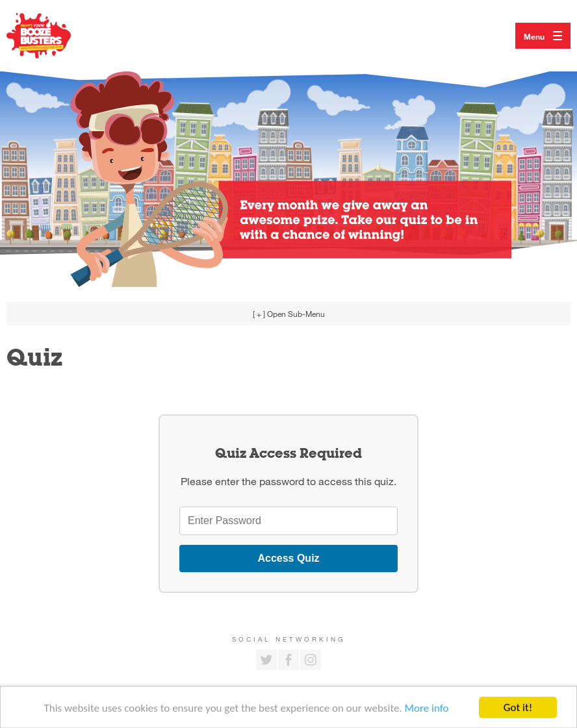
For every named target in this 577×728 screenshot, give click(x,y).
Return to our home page (52, 36)
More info (427, 710)
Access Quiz (288, 558)
